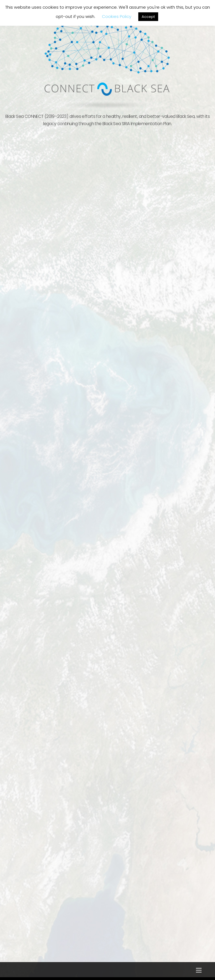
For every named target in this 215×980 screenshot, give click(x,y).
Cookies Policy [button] (117, 16)
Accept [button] (148, 17)
